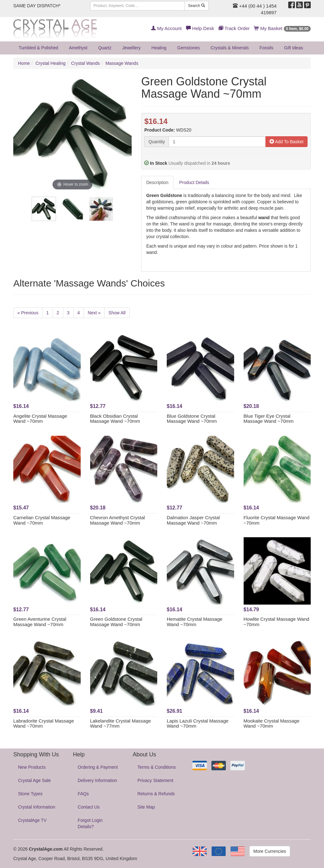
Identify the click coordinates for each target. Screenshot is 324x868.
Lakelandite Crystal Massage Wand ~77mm (121, 723)
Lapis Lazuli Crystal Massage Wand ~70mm (198, 723)
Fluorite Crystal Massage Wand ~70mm (277, 520)
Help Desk (200, 28)
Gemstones (189, 48)
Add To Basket (287, 142)
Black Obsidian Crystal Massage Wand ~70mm (115, 419)
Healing (159, 48)
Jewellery (131, 48)
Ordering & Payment (98, 767)
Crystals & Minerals (230, 48)
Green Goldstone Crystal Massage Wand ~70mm (116, 622)
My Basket (282, 28)
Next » (94, 313)
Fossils (266, 48)
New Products (32, 767)
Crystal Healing (50, 63)
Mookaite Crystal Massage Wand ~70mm (272, 723)
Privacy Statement (155, 780)
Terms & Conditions (156, 767)
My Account (166, 28)
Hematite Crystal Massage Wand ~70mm (195, 622)
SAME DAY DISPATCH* (37, 6)
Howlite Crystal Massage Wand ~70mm (277, 622)
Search (196, 6)
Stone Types (30, 794)
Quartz (105, 48)
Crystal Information (37, 807)
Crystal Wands (86, 63)
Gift (294, 48)
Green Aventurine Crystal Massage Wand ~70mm (40, 622)
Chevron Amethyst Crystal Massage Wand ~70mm (118, 520)
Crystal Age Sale (34, 780)
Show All (117, 313)
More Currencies (270, 851)
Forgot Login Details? (90, 823)
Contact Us (89, 807)
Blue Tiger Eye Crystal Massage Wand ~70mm (269, 419)
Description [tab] (157, 182)
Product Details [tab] (194, 182)
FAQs (83, 794)
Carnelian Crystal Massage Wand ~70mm (42, 520)
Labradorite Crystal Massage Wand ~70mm (44, 723)
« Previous (28, 313)
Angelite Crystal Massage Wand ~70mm (40, 419)
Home (24, 63)
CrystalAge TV (32, 820)
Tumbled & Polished (38, 48)
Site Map (146, 807)
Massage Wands (122, 63)
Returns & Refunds (156, 794)
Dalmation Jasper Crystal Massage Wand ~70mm (193, 520)
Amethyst (78, 48)
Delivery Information (98, 780)
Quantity (157, 142)
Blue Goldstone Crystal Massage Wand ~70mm (192, 419)
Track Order (234, 28)
